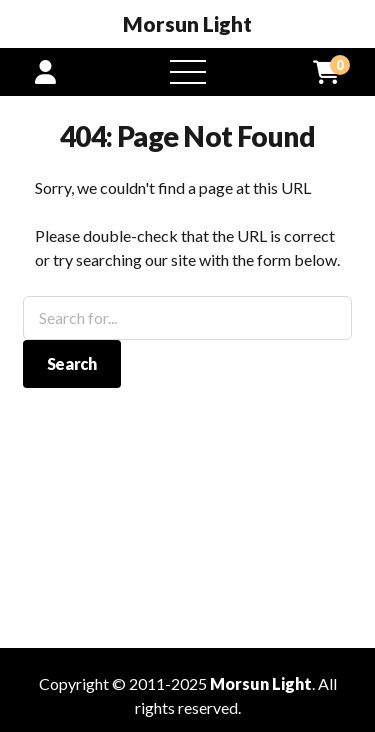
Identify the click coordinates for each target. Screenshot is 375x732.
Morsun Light (187, 24)
